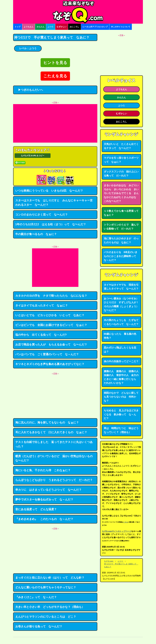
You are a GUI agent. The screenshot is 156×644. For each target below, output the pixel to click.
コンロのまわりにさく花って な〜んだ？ (42, 215)
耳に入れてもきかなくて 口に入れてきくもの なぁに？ (51, 432)
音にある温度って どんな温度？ (36, 509)
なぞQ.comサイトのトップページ (117, 531)
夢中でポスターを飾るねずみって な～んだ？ (44, 499)
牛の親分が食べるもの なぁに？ (36, 234)
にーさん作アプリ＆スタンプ (95, 27)
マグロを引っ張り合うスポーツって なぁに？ (121, 160)
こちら (126, 522)
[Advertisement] (55, 123)
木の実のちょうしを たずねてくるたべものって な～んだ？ (121, 322)
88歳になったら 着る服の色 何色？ (121, 336)
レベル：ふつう (28, 48)
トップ (18, 27)
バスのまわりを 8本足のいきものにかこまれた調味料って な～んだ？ (121, 256)
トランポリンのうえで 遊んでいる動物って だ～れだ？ (121, 227)
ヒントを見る (55, 63)
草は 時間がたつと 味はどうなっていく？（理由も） (121, 430)
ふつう (51, 27)
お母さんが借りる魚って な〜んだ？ (39, 626)
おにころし (74, 27)
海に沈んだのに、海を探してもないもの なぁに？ (47, 422)
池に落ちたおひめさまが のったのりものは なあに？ (121, 240)
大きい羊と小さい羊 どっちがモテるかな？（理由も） (50, 607)
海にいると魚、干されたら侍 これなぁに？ (43, 470)
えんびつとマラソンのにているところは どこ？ (46, 617)
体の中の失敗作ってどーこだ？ (121, 361)
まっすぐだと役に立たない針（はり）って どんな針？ (50, 578)
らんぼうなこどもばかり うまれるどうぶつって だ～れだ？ (54, 480)
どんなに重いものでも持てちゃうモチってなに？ (46, 587)
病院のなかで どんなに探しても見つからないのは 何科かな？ (121, 397)
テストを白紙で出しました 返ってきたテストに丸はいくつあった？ (54, 444)
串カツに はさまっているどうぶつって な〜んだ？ (48, 490)
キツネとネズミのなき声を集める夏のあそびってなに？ (50, 364)
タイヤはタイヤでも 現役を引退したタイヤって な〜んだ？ (121, 287)
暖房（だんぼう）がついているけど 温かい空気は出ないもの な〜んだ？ (55, 458)
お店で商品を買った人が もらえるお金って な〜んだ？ (51, 344)
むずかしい (62, 27)
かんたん (41, 27)
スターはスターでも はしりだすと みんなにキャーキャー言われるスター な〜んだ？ (54, 203)
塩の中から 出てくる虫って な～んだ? (41, 335)
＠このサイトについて (121, 27)
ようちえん (29, 27)
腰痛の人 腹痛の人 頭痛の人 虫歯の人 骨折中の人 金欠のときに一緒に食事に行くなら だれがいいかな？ (122, 377)
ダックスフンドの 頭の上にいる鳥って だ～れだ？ (121, 174)
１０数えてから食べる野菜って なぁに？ (122, 213)
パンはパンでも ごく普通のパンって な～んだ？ (47, 354)
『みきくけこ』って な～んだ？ (36, 597)
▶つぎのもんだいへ (29, 90)
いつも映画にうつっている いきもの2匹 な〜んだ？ (49, 191)
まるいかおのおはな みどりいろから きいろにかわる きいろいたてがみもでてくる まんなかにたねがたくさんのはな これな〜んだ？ (121, 193)
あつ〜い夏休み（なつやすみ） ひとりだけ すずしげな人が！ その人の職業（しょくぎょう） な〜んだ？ (122, 304)
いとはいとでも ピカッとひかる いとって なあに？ (50, 315)
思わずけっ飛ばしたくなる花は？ (120, 350)
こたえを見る (55, 76)
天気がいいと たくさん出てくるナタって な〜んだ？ (121, 146)
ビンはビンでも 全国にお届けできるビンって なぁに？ (51, 325)
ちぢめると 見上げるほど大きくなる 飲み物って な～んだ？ (121, 414)
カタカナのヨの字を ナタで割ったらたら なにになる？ (51, 296)
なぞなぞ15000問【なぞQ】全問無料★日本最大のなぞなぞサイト (78, 12)
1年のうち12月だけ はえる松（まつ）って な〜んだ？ (51, 224)
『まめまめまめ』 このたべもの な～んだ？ (44, 519)
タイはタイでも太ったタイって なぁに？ (42, 305)
